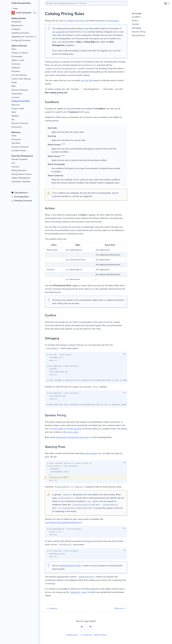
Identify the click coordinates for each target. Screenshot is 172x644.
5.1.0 (64, 144)
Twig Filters (16, 143)
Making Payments (19, 170)
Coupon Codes (18, 109)
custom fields (61, 429)
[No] (90, 627)
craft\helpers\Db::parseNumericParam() (64, 522)
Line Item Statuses (20, 75)
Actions (135, 21)
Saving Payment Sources (22, 174)
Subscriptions (17, 94)
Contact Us (86, 635)
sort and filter (88, 80)
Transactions (17, 127)
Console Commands (20, 147)
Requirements (18, 26)
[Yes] (82, 627)
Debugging (137, 28)
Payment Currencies (20, 123)
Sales (14, 112)
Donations (16, 71)
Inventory (15, 97)
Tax (13, 120)
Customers (16, 64)
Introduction (17, 22)
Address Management (21, 178)
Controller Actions (19, 151)
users (89, 112)
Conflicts (136, 24)
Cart (13, 163)
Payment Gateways (20, 90)
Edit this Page (102, 635)
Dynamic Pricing (139, 32)
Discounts (16, 105)
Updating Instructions (21, 33)
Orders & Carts (18, 60)
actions (84, 21)
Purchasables (17, 57)
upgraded (62, 32)
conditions (72, 21)
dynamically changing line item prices (74, 437)
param (81, 592)
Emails (14, 83)
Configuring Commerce (22, 40)
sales (88, 28)
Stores (14, 49)
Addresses (16, 68)
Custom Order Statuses (22, 79)
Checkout (16, 167)
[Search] (86, 3)
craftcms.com (70, 635)
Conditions (137, 17)
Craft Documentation (22, 3)
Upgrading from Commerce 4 (24, 37)
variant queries (94, 453)
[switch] (167, 3)
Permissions (17, 139)
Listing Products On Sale (72, 566)
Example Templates (20, 159)
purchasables (116, 21)
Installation (16, 29)
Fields (14, 136)
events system (80, 432)
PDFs (14, 86)
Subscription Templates (22, 182)
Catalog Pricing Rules (22, 101)
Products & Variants (20, 53)
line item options (78, 429)
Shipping (15, 116)
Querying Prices (139, 35)
